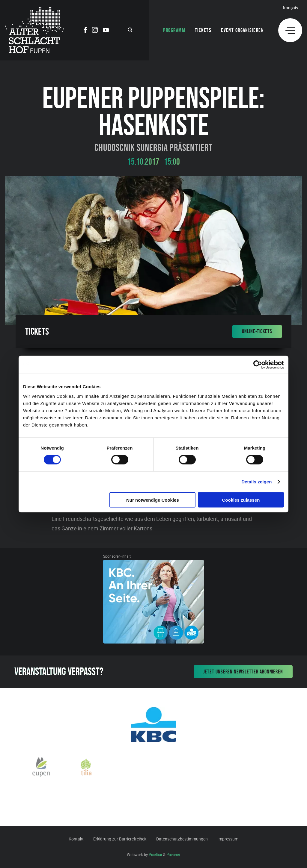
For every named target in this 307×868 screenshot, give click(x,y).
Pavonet (173, 855)
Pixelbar (155, 855)
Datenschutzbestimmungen (182, 839)
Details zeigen (256, 482)
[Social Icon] (85, 31)
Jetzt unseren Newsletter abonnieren (243, 672)
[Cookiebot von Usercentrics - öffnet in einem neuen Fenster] (258, 365)
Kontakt (76, 839)
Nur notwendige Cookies (153, 500)
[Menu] (290, 30)
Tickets (203, 30)
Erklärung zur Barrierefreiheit (120, 839)
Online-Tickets (257, 331)
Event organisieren (242, 30)
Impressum (228, 839)
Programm (174, 30)
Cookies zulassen (241, 500)
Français (290, 8)
